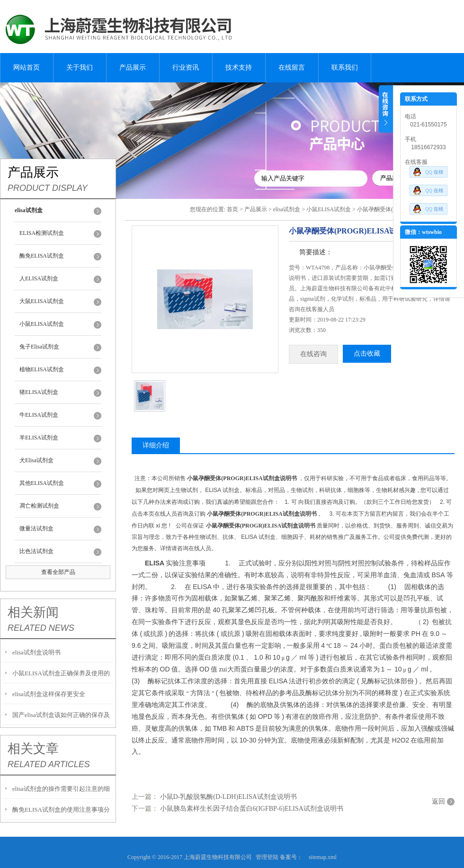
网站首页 (27, 67)
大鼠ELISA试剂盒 (42, 301)
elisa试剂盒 (286, 209)
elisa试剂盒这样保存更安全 (49, 694)
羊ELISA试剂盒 (39, 438)
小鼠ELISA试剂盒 (42, 324)
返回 (438, 801)
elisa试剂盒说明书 (36, 652)
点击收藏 (367, 353)
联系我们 (345, 67)
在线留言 (292, 67)
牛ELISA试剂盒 (39, 415)
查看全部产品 (58, 572)
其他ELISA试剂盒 (42, 483)
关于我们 (80, 67)
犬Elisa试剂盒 (36, 460)
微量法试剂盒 (36, 528)
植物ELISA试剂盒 (42, 369)
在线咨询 (313, 354)
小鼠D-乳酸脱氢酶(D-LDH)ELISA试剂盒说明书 (228, 797)
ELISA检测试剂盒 (42, 233)
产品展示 (133, 67)
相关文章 (33, 749)
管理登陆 (267, 857)
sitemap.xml (323, 857)
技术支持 (239, 67)
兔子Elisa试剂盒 (39, 347)
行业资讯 (186, 67)
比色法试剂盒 (36, 551)
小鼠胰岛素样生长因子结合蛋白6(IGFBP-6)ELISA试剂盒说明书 (252, 809)
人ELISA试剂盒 (39, 278)
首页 (232, 209)
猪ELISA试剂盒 (39, 392)
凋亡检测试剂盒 (39, 506)
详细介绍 (156, 445)
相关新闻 (33, 612)
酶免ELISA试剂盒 (42, 256)
